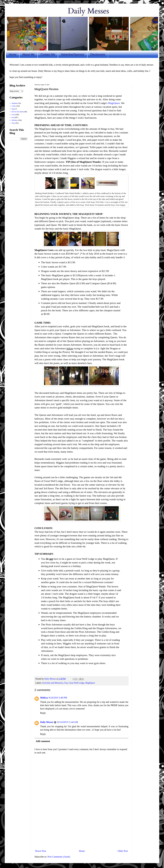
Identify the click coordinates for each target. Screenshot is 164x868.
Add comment (43, 741)
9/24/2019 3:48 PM (58, 698)
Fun (66, 683)
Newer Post (41, 851)
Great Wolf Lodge (76, 683)
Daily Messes (47, 722)
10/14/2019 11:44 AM (67, 722)
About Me (28, 54)
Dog (13, 109)
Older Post (123, 851)
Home (13, 54)
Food (13, 115)
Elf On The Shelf (17, 112)
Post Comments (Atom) (59, 857)
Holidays (15, 120)
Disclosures (98, 54)
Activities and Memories (53, 683)
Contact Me (48, 54)
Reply (43, 713)
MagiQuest (114, 103)
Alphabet (15, 103)
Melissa (44, 698)
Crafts (14, 106)
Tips (13, 123)
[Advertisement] (81, 828)
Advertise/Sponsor (73, 54)
